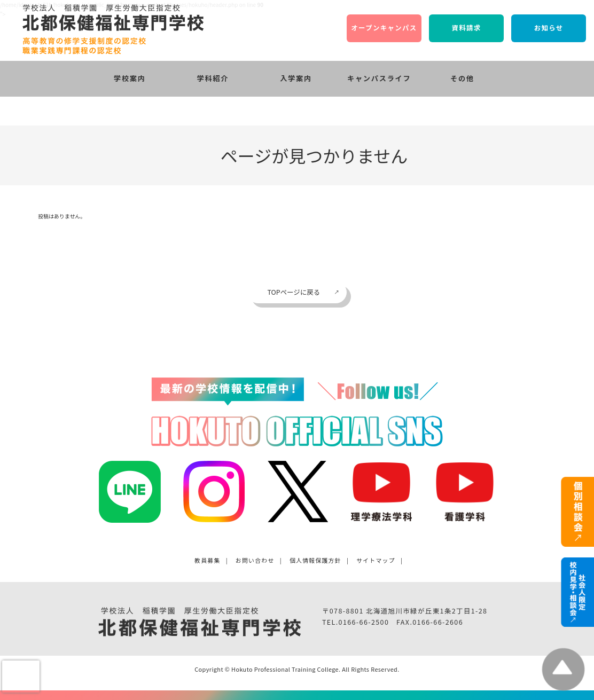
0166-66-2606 (438, 622)
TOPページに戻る (294, 292)
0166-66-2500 (364, 622)
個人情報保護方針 (315, 560)
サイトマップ (376, 560)
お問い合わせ (255, 560)
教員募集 (207, 560)
